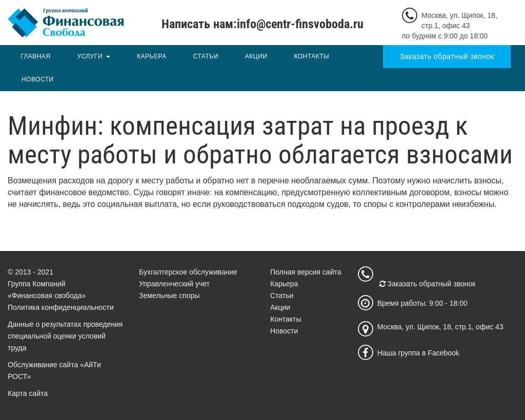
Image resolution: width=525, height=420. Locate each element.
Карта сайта (28, 393)
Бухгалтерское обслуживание (188, 272)
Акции (256, 56)
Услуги (90, 56)
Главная (36, 56)
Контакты (311, 56)
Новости (38, 79)
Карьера (152, 56)
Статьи (206, 56)
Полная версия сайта (306, 272)
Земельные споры (169, 296)
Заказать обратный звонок (447, 56)
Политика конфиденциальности (61, 307)
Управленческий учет (174, 284)
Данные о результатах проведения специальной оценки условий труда (65, 336)
